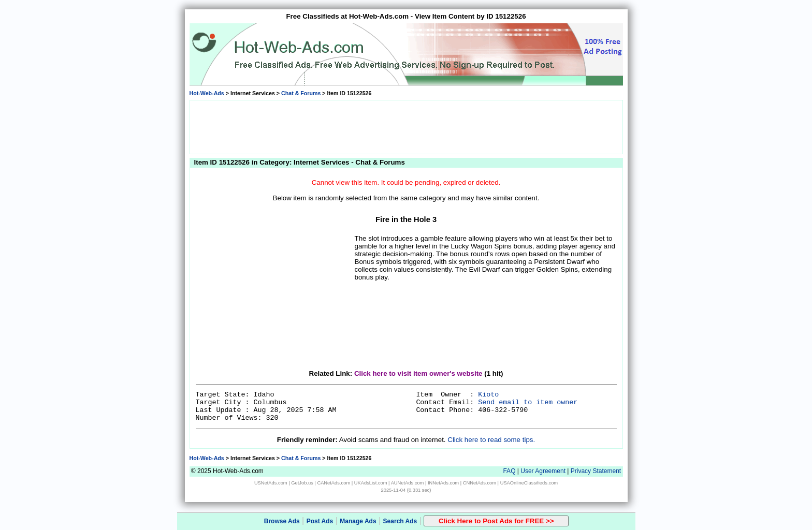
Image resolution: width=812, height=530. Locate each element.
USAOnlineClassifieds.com (529, 483)
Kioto (488, 395)
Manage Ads (358, 521)
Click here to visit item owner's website (418, 373)
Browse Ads (282, 521)
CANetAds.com (334, 483)
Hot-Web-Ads (207, 93)
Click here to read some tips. (491, 440)
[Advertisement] (406, 126)
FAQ (509, 471)
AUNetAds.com (408, 483)
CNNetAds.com (480, 483)
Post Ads (320, 521)
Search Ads (400, 521)
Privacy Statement (596, 471)
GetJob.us (302, 483)
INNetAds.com (443, 483)
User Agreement (543, 471)
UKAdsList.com (371, 483)
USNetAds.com (271, 483)
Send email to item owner (528, 402)
